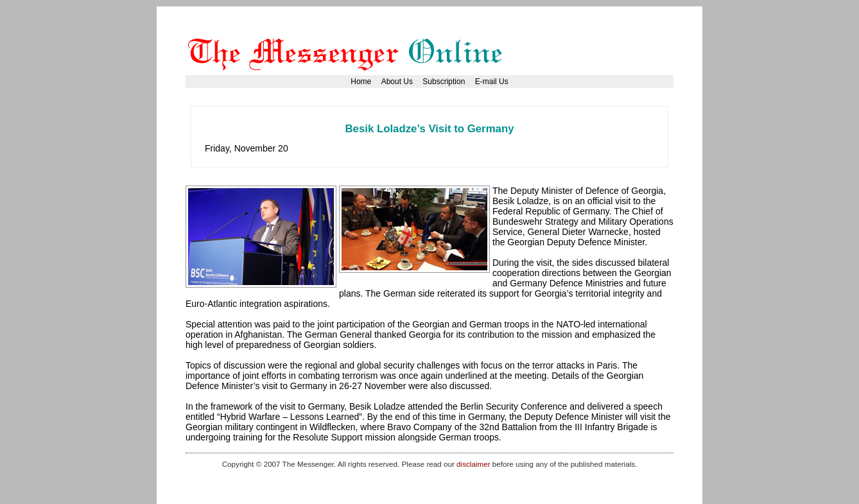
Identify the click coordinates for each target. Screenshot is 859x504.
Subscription (444, 82)
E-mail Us (492, 82)
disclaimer (473, 464)
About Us (397, 82)
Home (361, 82)
